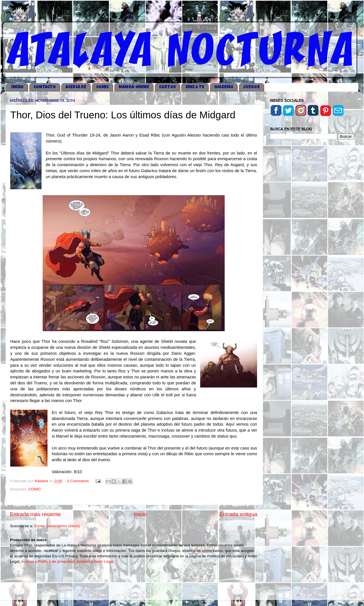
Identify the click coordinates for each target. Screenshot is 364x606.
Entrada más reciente (36, 514)
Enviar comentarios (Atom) (57, 526)
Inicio (140, 514)
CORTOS (167, 87)
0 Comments (78, 481)
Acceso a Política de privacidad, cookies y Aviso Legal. (68, 561)
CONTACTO (45, 87)
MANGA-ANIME (134, 87)
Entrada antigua (238, 514)
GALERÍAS (224, 87)
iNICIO (17, 87)
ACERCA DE (76, 87)
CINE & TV (195, 87)
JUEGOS (251, 87)
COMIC (102, 87)
